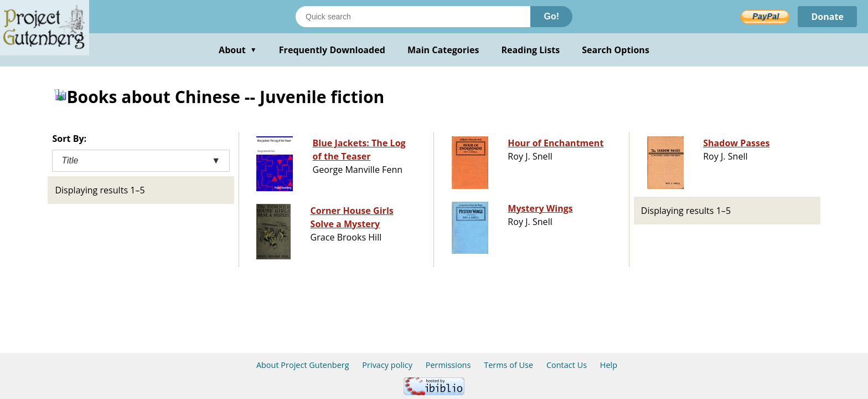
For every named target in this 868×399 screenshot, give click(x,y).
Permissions (448, 365)
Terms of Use (508, 365)
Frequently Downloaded (332, 50)
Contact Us (567, 365)
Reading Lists (531, 50)
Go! (551, 16)
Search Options (616, 50)
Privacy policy (387, 365)
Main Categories (443, 50)
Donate (827, 17)
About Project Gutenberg (303, 365)
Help (609, 365)
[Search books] (413, 17)
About (238, 50)
